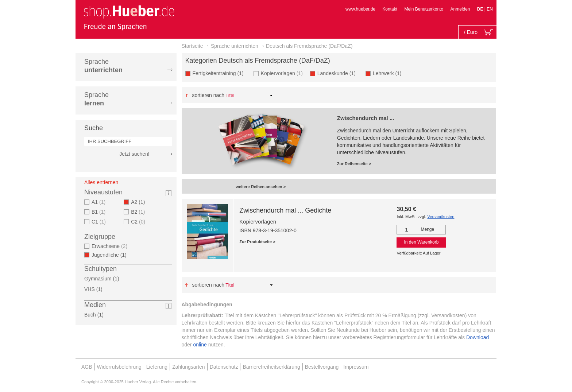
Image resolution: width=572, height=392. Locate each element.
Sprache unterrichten (235, 46)
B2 (139, 212)
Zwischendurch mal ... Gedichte (285, 210)
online (200, 345)
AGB (87, 367)
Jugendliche (111, 255)
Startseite (192, 46)
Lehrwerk (389, 73)
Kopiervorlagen (283, 73)
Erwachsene (110, 246)
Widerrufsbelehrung (119, 367)
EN (490, 9)
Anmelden (460, 9)
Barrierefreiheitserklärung (271, 367)
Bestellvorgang (322, 367)
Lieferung (157, 367)
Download (478, 337)
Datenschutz (224, 367)
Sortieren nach (208, 95)
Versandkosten (441, 217)
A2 (140, 202)
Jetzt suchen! (134, 154)
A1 (99, 202)
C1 (100, 222)
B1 (99, 212)
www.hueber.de (360, 9)
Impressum (356, 367)
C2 (139, 222)
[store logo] (129, 18)
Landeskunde (339, 73)
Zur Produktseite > (257, 242)
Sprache (103, 66)
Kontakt (390, 9)
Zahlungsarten (189, 367)
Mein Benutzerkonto (424, 9)
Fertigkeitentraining (220, 73)
